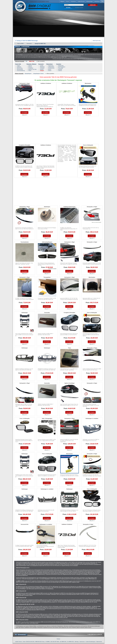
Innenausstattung (21, 71)
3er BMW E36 (70, 642)
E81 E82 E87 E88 (55, 642)
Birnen (50, 69)
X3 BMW (48, 642)
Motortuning (20, 68)
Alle (26, 61)
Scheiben (42, 68)
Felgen (19, 66)
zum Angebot (24, 113)
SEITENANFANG (22, 635)
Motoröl (30, 66)
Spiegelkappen (28, 74)
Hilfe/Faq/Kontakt (97, 41)
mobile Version (18, 642)
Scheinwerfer (51, 67)
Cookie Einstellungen (90, 642)
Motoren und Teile (32, 69)
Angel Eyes (51, 66)
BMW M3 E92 (38, 642)
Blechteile (42, 67)
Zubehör (60, 71)
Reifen (30, 71)
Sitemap (76, 642)
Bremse (30, 67)
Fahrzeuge (61, 68)
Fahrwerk (19, 67)
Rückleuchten (51, 68)
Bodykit (42, 69)
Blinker (50, 71)
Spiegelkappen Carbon (38, 74)
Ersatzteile (31, 68)
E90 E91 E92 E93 (30, 642)
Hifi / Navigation (62, 67)
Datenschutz (99, 642)
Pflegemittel (61, 66)
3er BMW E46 (63, 642)
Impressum (82, 642)
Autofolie (60, 69)
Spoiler (42, 66)
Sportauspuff (20, 69)
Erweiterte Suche (79, 8)
